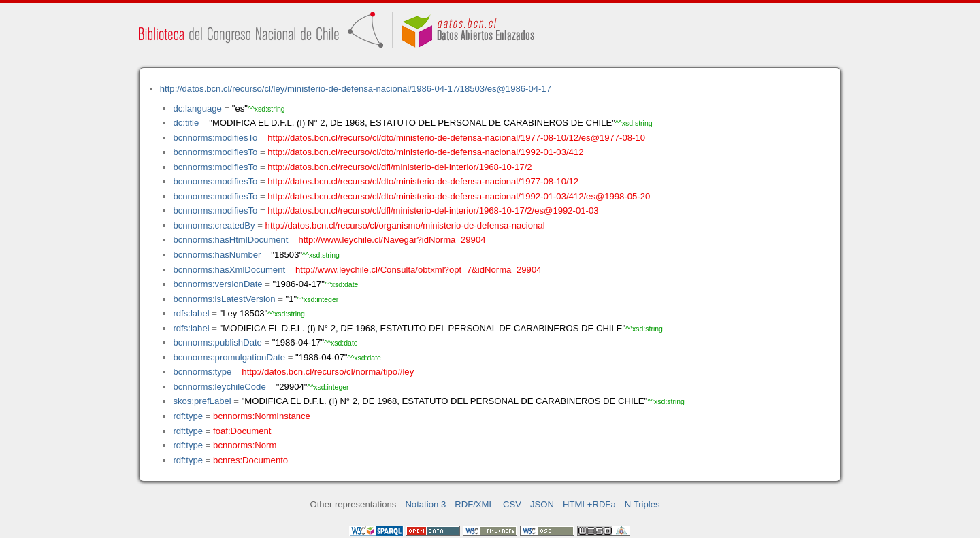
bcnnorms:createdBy (214, 225)
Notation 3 (425, 504)
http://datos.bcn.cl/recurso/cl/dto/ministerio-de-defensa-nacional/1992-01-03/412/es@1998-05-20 (459, 196)
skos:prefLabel (202, 401)
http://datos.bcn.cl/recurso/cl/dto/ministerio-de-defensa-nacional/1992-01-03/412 (425, 152)
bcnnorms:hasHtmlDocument (230, 240)
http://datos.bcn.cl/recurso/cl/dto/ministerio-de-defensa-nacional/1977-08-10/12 (423, 181)
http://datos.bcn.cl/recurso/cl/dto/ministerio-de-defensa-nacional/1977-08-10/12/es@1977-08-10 (456, 138)
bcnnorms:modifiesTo (215, 138)
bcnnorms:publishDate (217, 342)
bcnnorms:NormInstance (262, 416)
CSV (512, 504)
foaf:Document (242, 431)
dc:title (186, 123)
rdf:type (188, 416)
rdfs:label (191, 313)
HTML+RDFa (589, 504)
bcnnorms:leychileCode (219, 387)
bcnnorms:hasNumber (217, 255)
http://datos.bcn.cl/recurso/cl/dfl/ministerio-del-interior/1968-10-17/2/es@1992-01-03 (433, 211)
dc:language (197, 108)
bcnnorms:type (202, 372)
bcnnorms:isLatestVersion (224, 299)
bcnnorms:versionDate (217, 284)
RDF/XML (474, 504)
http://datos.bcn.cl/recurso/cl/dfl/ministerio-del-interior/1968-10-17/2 (399, 167)
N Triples (642, 504)
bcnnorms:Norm (245, 445)
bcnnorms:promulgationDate (229, 357)
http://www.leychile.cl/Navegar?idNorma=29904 (392, 240)
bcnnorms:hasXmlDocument (229, 270)
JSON (542, 504)
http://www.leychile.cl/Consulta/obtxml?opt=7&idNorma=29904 (418, 270)
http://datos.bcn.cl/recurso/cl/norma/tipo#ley (328, 372)
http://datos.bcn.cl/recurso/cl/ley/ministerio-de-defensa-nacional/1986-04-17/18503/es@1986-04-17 (356, 89)
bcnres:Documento (250, 460)
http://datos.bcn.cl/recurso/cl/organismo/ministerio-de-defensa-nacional (405, 225)
